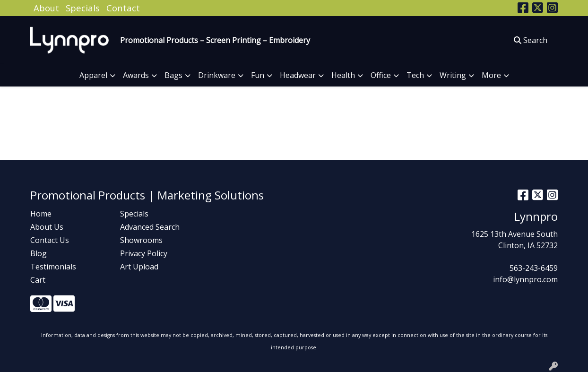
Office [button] (381, 75)
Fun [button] (258, 75)
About (46, 8)
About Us (47, 227)
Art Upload (139, 267)
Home (41, 214)
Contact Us (50, 240)
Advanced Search (150, 227)
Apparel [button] (93, 75)
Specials (83, 8)
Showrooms (141, 240)
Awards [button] (136, 75)
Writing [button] (453, 75)
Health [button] (343, 75)
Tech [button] (415, 75)
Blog (39, 253)
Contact (123, 8)
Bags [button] (173, 75)
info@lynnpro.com (525, 279)
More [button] (491, 75)
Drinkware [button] (217, 75)
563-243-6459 (534, 268)
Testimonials (53, 267)
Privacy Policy (144, 253)
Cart (38, 280)
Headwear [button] (298, 75)
